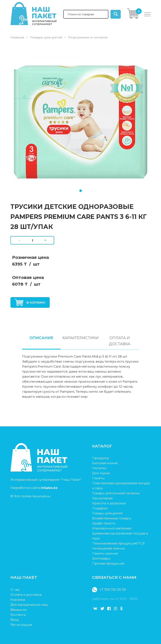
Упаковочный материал (112, 528)
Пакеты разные (105, 553)
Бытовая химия (105, 463)
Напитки (99, 468)
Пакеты (98, 478)
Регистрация (21, 625)
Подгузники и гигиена (88, 37)
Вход (15, 620)
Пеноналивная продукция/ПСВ (118, 543)
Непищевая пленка (108, 548)
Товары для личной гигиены (116, 493)
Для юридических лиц (29, 605)
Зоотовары (101, 558)
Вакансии (18, 610)
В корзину (30, 302)
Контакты (18, 615)
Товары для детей (46, 37)
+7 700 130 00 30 (109, 590)
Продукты (101, 458)
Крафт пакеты (104, 523)
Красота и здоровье (109, 503)
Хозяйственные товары (112, 518)
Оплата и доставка (26, 595)
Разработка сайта (34, 488)
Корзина (18, 600)
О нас (15, 590)
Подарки (100, 508)
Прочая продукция (108, 563)
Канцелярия (102, 498)
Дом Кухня (101, 473)
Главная (17, 37)
